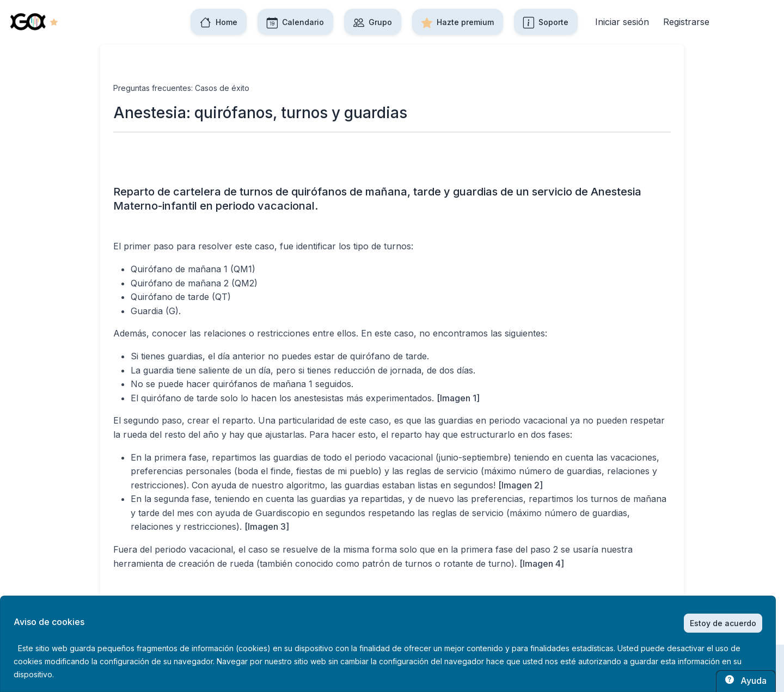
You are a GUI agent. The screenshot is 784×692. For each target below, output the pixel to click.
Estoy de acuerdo (723, 623)
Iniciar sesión (622, 22)
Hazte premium (458, 22)
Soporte (546, 22)
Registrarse (686, 22)
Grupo (373, 22)
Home (219, 22)
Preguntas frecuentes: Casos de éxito (181, 88)
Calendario (295, 22)
